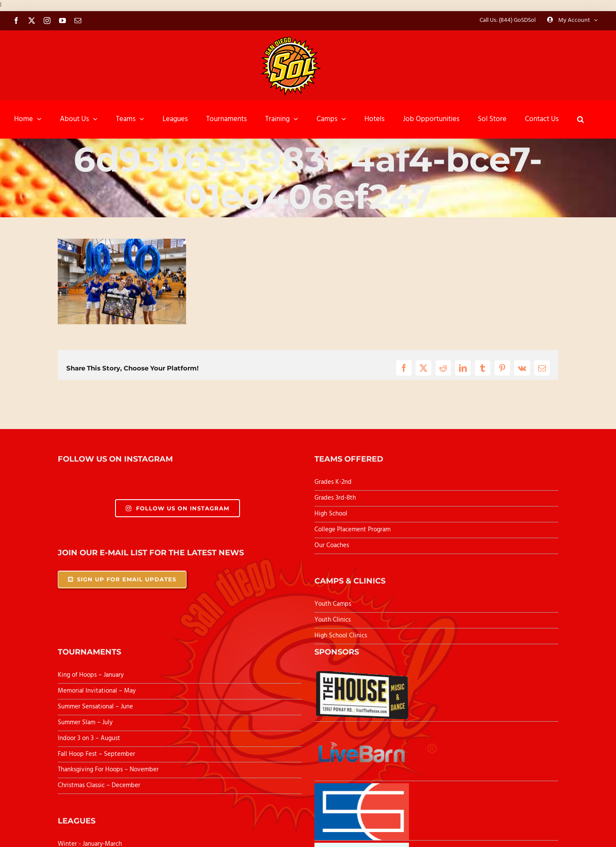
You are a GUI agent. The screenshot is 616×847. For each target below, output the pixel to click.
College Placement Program (352, 530)
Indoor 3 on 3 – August (89, 738)
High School (331, 514)
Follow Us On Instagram (177, 508)
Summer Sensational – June (96, 707)
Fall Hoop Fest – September (97, 754)
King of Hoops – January (91, 675)
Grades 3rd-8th (335, 498)
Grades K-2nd (333, 482)
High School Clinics (341, 636)
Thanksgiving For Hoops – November (108, 770)
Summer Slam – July (86, 723)
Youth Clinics (333, 620)
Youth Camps (333, 604)
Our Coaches (332, 545)
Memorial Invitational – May (97, 691)
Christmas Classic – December (99, 785)
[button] (580, 119)
